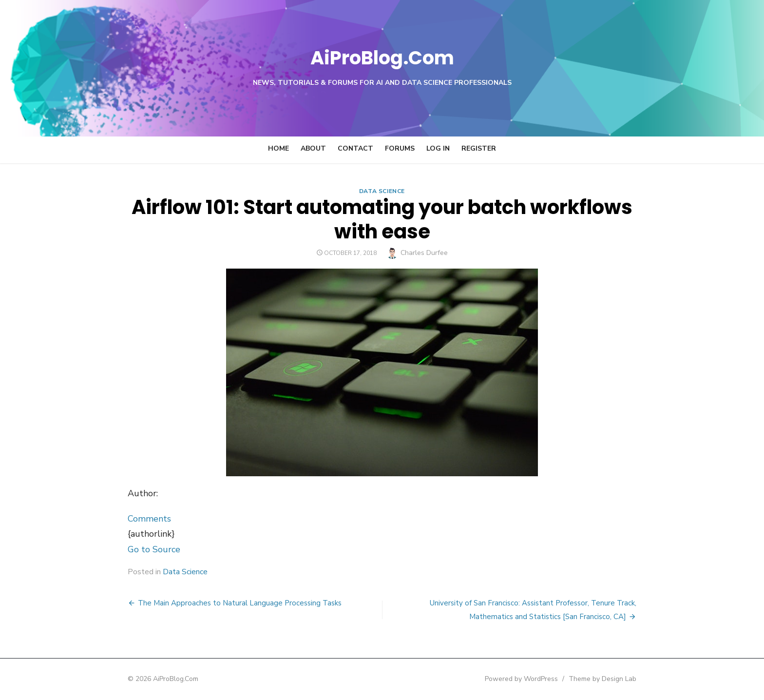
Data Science (382, 191)
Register (479, 148)
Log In (438, 148)
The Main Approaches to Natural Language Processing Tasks (211, 603)
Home (278, 148)
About (313, 148)
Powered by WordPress (550, 679)
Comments (121, 519)
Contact (355, 148)
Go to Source (126, 549)
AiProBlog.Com (382, 56)
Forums (400, 148)
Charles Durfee (424, 253)
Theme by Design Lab (631, 679)
